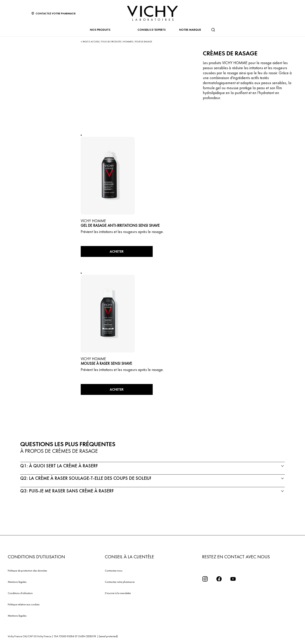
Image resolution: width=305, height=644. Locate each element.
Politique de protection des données (27, 571)
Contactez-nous (114, 571)
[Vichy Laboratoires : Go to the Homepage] (152, 13)
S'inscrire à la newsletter (118, 593)
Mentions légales (17, 582)
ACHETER (117, 251)
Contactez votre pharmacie (120, 582)
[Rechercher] (213, 30)
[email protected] (108, 636)
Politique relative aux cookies (24, 604)
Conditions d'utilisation (20, 593)
